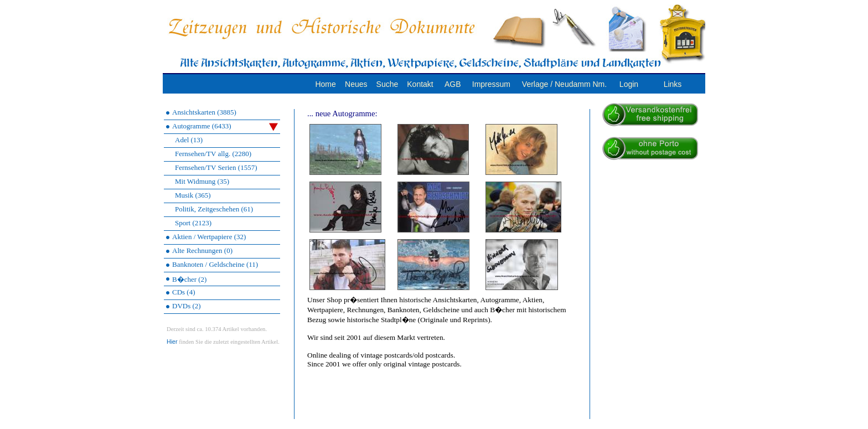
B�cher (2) (189, 279)
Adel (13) (189, 140)
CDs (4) (184, 292)
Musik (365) (193, 195)
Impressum (491, 84)
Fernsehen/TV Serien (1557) (216, 167)
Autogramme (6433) (225, 126)
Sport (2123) (193, 223)
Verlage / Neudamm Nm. (564, 84)
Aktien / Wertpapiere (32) (209, 237)
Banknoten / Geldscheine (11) (215, 264)
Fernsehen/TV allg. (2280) (213, 154)
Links (673, 84)
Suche (387, 84)
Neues (356, 84)
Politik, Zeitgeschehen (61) (214, 209)
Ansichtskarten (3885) (204, 112)
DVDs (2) (187, 306)
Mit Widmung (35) (202, 181)
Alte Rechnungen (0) (202, 250)
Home (325, 84)
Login (629, 84)
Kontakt (420, 84)
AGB (453, 84)
